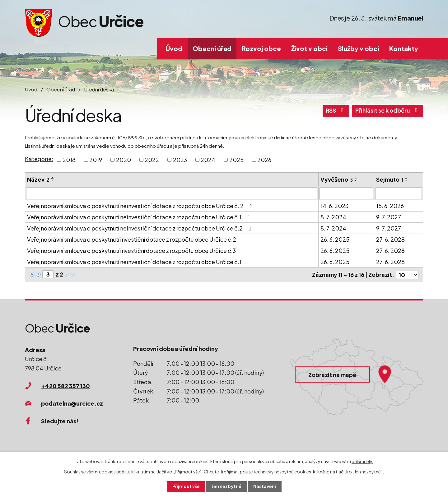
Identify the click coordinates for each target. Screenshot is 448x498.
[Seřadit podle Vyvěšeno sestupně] (356, 180)
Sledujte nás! (60, 421)
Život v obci (309, 48)
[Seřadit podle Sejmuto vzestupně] (407, 178)
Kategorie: (39, 159)
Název (38, 179)
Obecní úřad (212, 48)
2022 (152, 160)
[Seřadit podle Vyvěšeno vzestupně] (356, 178)
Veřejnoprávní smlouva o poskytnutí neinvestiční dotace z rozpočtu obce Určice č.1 (140, 217)
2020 (124, 160)
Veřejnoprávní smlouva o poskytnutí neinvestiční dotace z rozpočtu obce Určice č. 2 (141, 206)
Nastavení (265, 486)
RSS (335, 111)
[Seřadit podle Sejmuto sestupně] (407, 180)
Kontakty (404, 48)
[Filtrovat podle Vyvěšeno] (346, 193)
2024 (208, 160)
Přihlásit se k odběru (387, 111)
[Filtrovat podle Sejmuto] (399, 193)
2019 (96, 160)
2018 (69, 160)
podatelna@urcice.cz (72, 403)
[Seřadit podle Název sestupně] (53, 180)
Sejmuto (390, 179)
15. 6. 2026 (390, 206)
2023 (180, 160)
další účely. (362, 461)
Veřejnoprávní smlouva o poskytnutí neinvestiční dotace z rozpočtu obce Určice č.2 (140, 228)
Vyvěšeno (337, 179)
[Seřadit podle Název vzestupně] (53, 178)
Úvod (174, 48)
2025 (236, 160)
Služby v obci (358, 48)
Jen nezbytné (226, 486)
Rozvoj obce (261, 48)
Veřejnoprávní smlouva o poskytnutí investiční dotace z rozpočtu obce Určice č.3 (131, 251)
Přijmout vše (186, 486)
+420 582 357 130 (65, 386)
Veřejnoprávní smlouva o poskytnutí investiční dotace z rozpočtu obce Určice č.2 (132, 239)
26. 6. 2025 (335, 239)
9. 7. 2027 (389, 217)
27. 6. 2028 (390, 239)
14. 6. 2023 (334, 206)
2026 (264, 160)
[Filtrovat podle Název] (172, 193)
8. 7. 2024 (333, 217)
